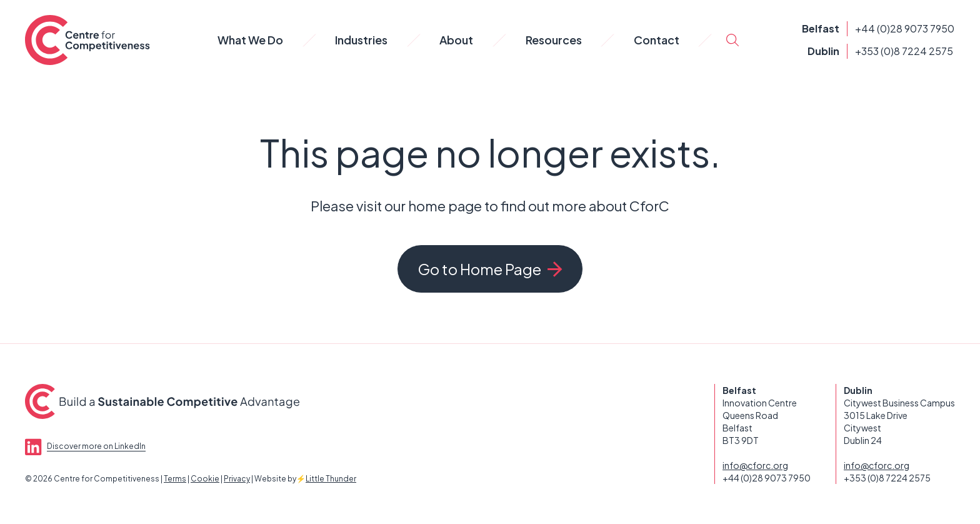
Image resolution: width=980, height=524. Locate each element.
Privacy (237, 479)
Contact (657, 40)
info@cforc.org (755, 465)
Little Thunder (331, 479)
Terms (175, 479)
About (456, 40)
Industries (361, 40)
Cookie (205, 479)
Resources (554, 40)
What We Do (250, 40)
